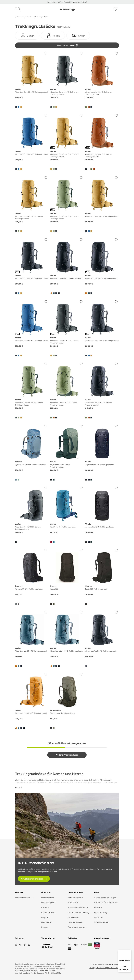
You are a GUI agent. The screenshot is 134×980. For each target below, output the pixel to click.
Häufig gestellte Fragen (105, 898)
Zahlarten (99, 917)
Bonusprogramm (76, 898)
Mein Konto (73, 903)
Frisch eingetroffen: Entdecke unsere (63, 2)
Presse (45, 927)
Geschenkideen (75, 922)
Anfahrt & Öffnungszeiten (106, 903)
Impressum (101, 968)
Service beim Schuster (78, 908)
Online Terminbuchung (78, 912)
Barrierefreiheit (101, 922)
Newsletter (46, 922)
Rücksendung (100, 912)
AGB (92, 968)
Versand (98, 908)
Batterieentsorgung (77, 927)
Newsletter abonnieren (32, 879)
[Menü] (129, 951)
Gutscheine (73, 917)
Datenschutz (113, 968)
